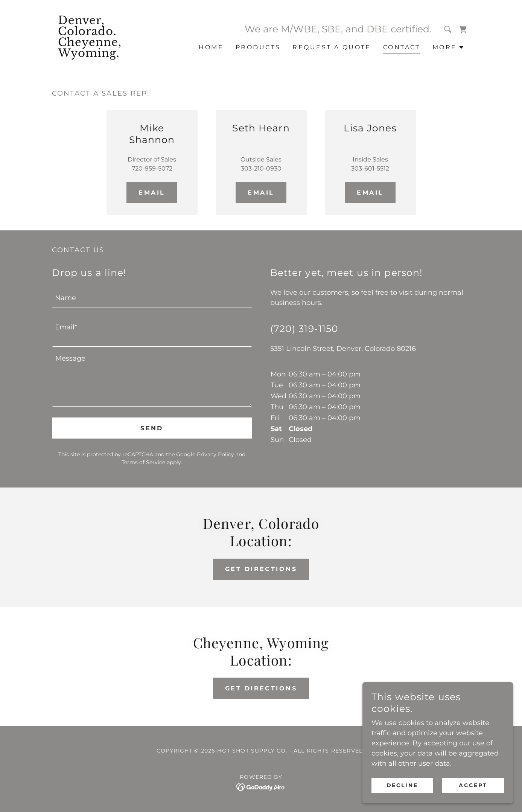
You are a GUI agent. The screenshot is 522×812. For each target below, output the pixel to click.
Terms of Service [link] (143, 462)
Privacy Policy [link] (215, 454)
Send (152, 428)
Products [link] (258, 47)
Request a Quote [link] (332, 47)
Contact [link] (402, 47)
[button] (448, 47)
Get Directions (261, 569)
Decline (403, 785)
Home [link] (211, 47)
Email (152, 193)
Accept (473, 785)
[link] (104, 55)
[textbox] (152, 298)
